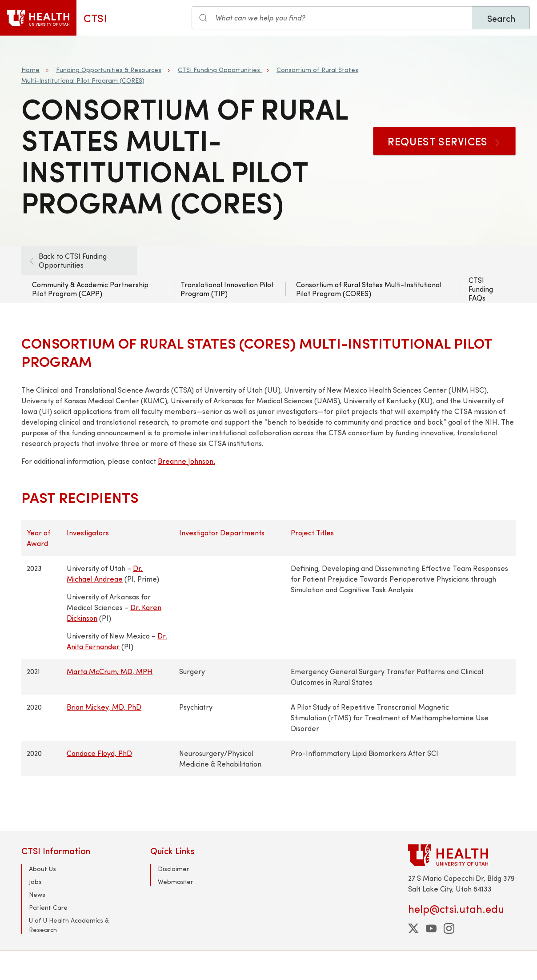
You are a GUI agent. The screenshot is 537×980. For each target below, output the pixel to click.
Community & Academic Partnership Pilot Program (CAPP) (90, 289)
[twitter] (413, 928)
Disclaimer (173, 869)
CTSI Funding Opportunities (220, 70)
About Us (42, 869)
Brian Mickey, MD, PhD (104, 707)
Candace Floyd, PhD (99, 753)
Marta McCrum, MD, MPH (110, 671)
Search (501, 18)
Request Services (444, 141)
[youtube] (431, 928)
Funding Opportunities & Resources (109, 70)
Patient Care (48, 907)
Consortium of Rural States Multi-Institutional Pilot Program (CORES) (369, 289)
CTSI (95, 18)
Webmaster (175, 882)
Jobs (35, 882)
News (37, 894)
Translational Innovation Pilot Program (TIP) (227, 289)
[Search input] (332, 18)
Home (30, 70)
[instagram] (449, 928)
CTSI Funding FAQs (481, 289)
